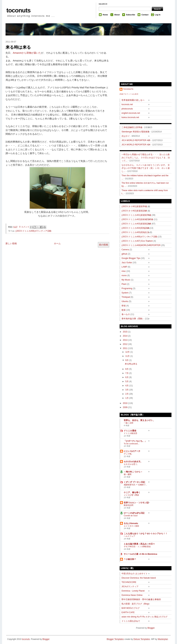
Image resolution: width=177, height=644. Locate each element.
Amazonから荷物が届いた (27, 53)
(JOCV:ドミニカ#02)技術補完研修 (137, 219)
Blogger (151, 628)
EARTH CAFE (128, 612)
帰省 (124, 306)
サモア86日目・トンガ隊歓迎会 (137, 546)
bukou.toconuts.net (130, 117)
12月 (128, 352)
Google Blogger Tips (131, 258)
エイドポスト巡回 (131, 526)
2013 (125, 340)
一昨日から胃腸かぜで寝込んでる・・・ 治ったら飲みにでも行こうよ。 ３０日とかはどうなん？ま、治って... (146, 158)
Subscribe (131, 15)
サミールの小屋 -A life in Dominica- (141, 554)
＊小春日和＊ (130, 559)
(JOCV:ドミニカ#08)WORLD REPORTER (141, 245)
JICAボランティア (130, 587)
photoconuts (127, 109)
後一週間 (128, 474)
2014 (125, 336)
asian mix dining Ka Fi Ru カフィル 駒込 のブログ (145, 617)
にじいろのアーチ (132, 451)
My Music (126, 280)
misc (124, 271)
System (125, 293)
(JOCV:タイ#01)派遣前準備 (134, 206)
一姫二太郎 (129, 423)
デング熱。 (129, 454)
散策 (124, 310)
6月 (127, 377)
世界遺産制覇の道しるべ (133, 100)
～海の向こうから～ (133, 472)
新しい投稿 (11, 243)
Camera (125, 250)
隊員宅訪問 (129, 505)
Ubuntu (125, 301)
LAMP (124, 267)
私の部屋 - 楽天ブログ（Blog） (136, 604)
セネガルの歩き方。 (133, 462)
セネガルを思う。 (131, 464)
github (124, 254)
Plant (124, 284)
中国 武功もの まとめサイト (135, 574)
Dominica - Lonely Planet (133, 591)
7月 (127, 373)
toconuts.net (127, 104)
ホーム (57, 243)
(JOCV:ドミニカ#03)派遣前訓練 (136, 224)
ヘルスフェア (129, 536)
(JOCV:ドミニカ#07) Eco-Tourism (137, 241)
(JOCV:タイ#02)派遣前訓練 (134, 211)
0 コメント (24, 227)
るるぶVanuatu (131, 523)
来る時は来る (18, 47)
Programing (127, 288)
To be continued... (132, 444)
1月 (127, 398)
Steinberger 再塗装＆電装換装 (135, 132)
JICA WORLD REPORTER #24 (136, 145)
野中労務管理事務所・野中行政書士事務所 (141, 599)
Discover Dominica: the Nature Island (139, 578)
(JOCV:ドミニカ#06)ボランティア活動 (33, 231)
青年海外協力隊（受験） (133, 319)
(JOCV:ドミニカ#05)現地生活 (135, 232)
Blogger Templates (115, 639)
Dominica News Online (132, 595)
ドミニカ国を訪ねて (131, 621)
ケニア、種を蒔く (132, 492)
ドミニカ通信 (130, 431)
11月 (128, 356)
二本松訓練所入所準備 (132, 127)
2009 (125, 407)
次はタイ (126, 136)
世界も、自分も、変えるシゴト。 (139, 420)
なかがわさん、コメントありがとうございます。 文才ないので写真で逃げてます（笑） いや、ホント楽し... (146, 168)
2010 (125, 403)
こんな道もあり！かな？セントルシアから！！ (146, 534)
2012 (125, 344)
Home (105, 15)
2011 (125, 348)
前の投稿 (104, 245)
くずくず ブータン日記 (134, 482)
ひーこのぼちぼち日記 (134, 513)
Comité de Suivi (131, 516)
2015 (125, 332)
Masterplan (163, 639)
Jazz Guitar (127, 263)
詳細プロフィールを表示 (129, 94)
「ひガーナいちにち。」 (135, 441)
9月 (127, 360)
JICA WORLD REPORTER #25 (136, 140)
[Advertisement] (146, 57)
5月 (127, 381)
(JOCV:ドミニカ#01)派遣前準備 (136, 215)
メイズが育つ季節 (131, 495)
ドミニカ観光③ (130, 433)
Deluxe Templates (142, 639)
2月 (127, 394)
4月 (127, 386)
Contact (145, 15)
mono (124, 275)
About (117, 15)
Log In (158, 15)
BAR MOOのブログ (131, 608)
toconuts (18, 10)
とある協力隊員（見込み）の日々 (139, 544)
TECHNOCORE (129, 582)
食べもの (126, 314)
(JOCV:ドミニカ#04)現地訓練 (135, 228)
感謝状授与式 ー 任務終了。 (136, 485)
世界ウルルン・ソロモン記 (136, 503)
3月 (127, 390)
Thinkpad (126, 297)
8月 (127, 369)
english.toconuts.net (131, 113)
